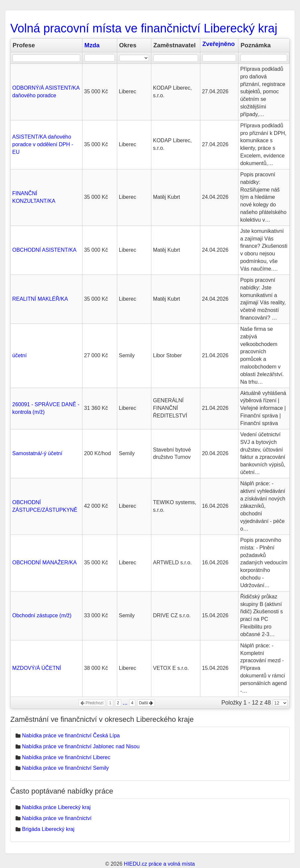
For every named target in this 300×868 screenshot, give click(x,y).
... (125, 703)
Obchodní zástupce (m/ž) (42, 615)
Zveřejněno (219, 44)
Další (146, 703)
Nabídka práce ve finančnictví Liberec (66, 757)
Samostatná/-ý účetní (37, 453)
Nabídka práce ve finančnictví (57, 818)
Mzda (92, 45)
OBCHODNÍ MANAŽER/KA (45, 563)
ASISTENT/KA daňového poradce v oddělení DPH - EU (43, 144)
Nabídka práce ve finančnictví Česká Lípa (71, 736)
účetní (20, 355)
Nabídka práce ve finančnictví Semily (65, 768)
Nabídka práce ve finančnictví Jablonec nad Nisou (81, 746)
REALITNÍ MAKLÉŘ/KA (40, 299)
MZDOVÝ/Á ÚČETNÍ (37, 668)
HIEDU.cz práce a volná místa (159, 864)
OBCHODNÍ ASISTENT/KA (44, 250)
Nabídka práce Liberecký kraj (56, 807)
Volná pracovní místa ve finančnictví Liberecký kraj (144, 28)
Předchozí (92, 703)
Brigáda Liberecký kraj (48, 829)
